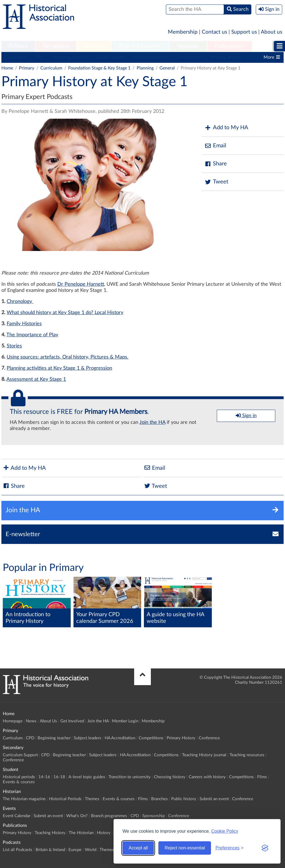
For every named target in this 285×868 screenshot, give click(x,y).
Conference (209, 738)
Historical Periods (65, 799)
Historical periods (19, 777)
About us (272, 32)
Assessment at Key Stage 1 (36, 379)
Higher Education (140, 46)
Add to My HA (226, 128)
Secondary (56, 46)
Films (262, 777)
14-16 (44, 777)
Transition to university (130, 777)
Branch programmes (109, 816)
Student (94, 46)
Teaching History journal (204, 755)
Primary (18, 46)
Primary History (226, 57)
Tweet (216, 182)
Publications (230, 46)
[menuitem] (18, 46)
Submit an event (214, 799)
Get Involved (72, 721)
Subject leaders (110, 57)
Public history (184, 799)
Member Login (125, 721)
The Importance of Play (32, 335)
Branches (159, 799)
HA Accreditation (150, 57)
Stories (14, 346)
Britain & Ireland (50, 850)
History (104, 833)
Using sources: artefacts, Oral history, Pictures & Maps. (67, 357)
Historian (188, 46)
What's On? (77, 816)
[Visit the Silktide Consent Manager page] (265, 848)
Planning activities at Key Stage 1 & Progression (59, 368)
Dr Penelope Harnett (81, 284)
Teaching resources (247, 755)
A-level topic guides (87, 777)
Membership (183, 32)
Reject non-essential (185, 848)
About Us (48, 721)
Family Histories (24, 324)
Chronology (20, 302)
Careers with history (207, 777)
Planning (145, 68)
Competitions (189, 57)
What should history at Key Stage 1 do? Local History (65, 313)
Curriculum (15, 57)
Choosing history (170, 777)
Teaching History (50, 833)
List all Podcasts (18, 850)
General (167, 68)
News (31, 721)
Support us (244, 32)
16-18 (59, 777)
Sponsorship (153, 816)
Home (7, 68)
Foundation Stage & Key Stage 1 (99, 68)
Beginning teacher (70, 57)
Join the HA (152, 422)
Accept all (138, 848)
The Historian (81, 833)
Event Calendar (17, 816)
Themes (92, 799)
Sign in (246, 416)
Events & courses (19, 782)
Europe (75, 850)
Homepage (13, 721)
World (91, 850)
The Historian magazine (24, 799)
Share (216, 164)
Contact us (214, 32)
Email (215, 146)
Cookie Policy (225, 831)
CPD (39, 57)
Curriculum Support (20, 755)
